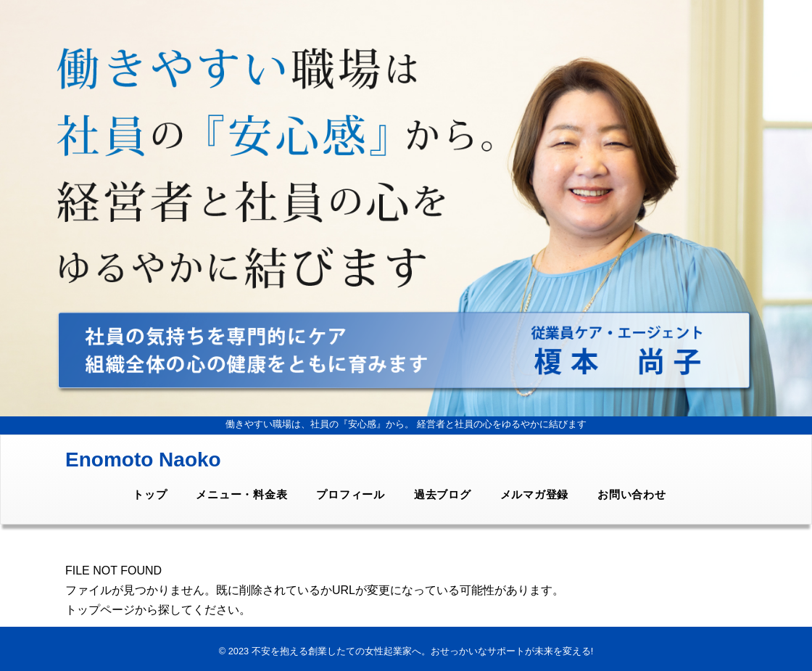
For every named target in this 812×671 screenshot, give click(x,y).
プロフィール (351, 494)
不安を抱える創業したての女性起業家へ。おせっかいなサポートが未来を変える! (423, 651)
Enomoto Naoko (143, 460)
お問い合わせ (632, 494)
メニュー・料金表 (241, 494)
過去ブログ (443, 494)
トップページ (100, 610)
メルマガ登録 (535, 494)
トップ (150, 494)
